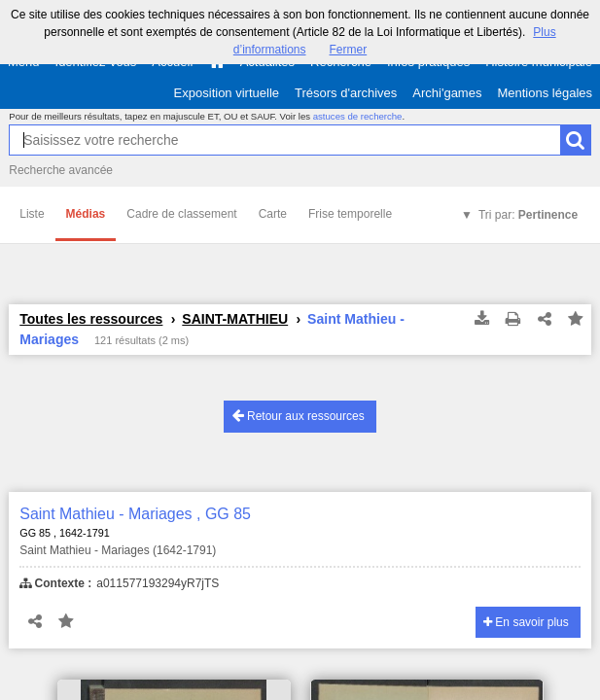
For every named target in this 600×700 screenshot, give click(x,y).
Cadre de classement (181, 214)
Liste (32, 214)
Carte (273, 214)
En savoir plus (526, 622)
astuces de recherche (358, 116)
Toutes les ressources (91, 319)
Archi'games (447, 93)
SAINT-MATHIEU (235, 319)
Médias (86, 214)
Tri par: (528, 215)
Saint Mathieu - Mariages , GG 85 (135, 514)
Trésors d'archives (346, 93)
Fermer (349, 50)
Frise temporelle (350, 214)
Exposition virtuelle (227, 93)
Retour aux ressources (299, 416)
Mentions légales (545, 93)
